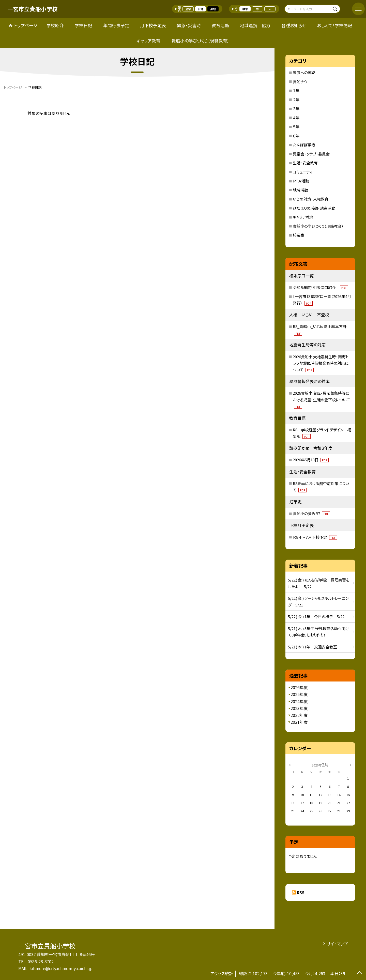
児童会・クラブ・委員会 (311, 154)
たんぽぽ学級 (304, 145)
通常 (188, 9)
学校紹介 (55, 25)
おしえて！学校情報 (334, 25)
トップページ (26, 25)
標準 (245, 9)
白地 (201, 9)
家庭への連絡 (304, 72)
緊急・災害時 (189, 25)
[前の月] (290, 764)
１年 (296, 90)
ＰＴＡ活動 (301, 181)
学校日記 (83, 25)
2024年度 (299, 701)
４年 (296, 118)
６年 (296, 136)
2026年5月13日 (311, 460)
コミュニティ (303, 172)
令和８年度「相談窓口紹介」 (320, 287)
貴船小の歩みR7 (311, 513)
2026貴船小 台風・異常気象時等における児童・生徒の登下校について (321, 400)
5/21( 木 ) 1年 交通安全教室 (312, 647)
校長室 (299, 235)
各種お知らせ (294, 25)
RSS (301, 892)
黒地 (213, 9)
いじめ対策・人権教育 (311, 199)
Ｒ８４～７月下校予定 (315, 537)
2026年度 (299, 687)
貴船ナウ (300, 82)
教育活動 (220, 25)
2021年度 (299, 722)
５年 (296, 127)
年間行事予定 (116, 25)
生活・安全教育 (305, 163)
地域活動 (300, 190)
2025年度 (299, 694)
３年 (296, 109)
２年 (296, 100)
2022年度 (299, 715)
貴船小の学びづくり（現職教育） (201, 41)
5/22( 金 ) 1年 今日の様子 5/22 (316, 616)
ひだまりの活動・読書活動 (314, 208)
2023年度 (299, 708)
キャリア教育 (148, 41)
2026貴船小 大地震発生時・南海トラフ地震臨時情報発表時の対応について (321, 363)
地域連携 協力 (255, 25)
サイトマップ (337, 944)
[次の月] (351, 764)
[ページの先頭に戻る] (359, 973)
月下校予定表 (153, 25)
